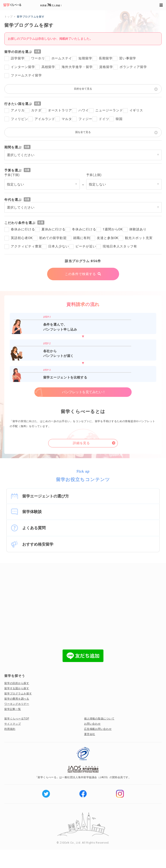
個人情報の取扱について (99, 719)
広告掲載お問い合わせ (98, 729)
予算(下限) (12, 175)
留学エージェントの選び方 (46, 496)
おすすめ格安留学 (38, 544)
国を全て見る (83, 132)
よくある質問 (34, 528)
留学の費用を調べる (17, 699)
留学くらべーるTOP (17, 719)
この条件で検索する (80, 274)
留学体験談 (32, 512)
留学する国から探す (17, 688)
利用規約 (10, 729)
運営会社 (90, 734)
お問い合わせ (92, 724)
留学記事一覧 (13, 709)
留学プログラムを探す (18, 694)
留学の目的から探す (17, 683)
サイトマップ (13, 724)
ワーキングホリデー (17, 704)
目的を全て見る (83, 89)
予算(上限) (94, 175)
